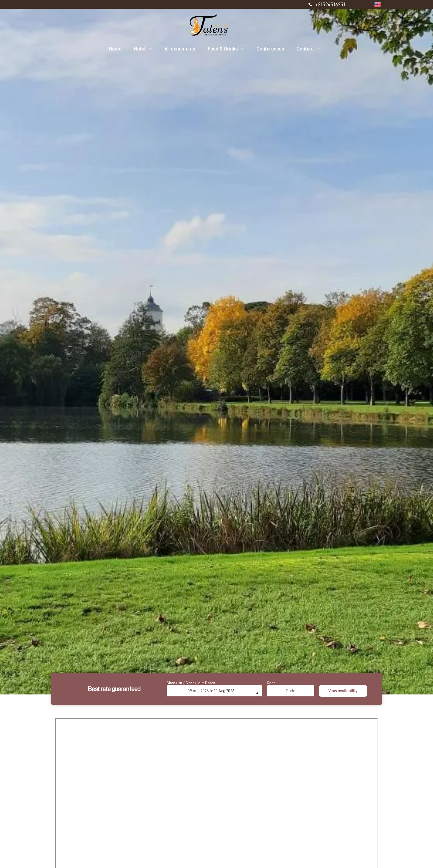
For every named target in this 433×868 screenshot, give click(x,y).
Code (271, 683)
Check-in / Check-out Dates (191, 683)
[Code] (291, 691)
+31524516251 (330, 4)
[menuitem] (117, 49)
